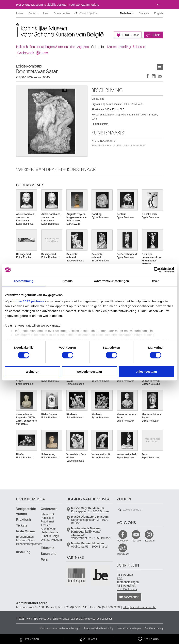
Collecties (98, 47)
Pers (46, 13)
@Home (42, 53)
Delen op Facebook (148, 76)
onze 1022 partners (29, 301)
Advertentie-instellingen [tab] (111, 281)
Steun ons (48, 554)
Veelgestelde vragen (26, 511)
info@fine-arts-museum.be (140, 607)
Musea (112, 47)
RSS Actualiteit (126, 586)
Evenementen (62, 13)
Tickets (156, 35)
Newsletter (131, 597)
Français (144, 13)
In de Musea (26, 531)
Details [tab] (68, 281)
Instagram (149, 541)
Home (20, 13)
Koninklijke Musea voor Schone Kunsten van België (17, 26)
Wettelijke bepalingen (129, 628)
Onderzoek (26, 53)
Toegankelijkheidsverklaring (99, 628)
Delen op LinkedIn (154, 76)
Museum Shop (25, 540)
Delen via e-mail (160, 76)
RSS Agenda (125, 575)
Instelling (125, 47)
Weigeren (32, 372)
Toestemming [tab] (24, 281)
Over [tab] (155, 281)
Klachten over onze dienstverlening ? (60, 628)
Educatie (139, 47)
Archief (45, 525)
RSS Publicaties (127, 589)
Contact (33, 13)
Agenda (83, 47)
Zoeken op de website (76, 13)
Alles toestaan (147, 372)
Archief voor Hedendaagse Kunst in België (50, 532)
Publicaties (48, 518)
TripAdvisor (123, 554)
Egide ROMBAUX (118, 143)
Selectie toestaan (90, 372)
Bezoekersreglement (29, 544)
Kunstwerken (160, 67)
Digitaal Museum (51, 540)
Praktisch (22, 47)
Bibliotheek (48, 514)
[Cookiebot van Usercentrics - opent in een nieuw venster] (157, 270)
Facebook (123, 541)
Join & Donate (130, 35)
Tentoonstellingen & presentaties (52, 47)
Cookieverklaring (154, 628)
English (158, 13)
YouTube (136, 541)
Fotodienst (47, 521)
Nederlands (127, 13)
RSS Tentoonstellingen (128, 580)
